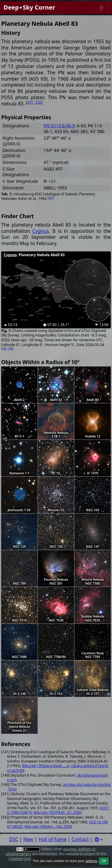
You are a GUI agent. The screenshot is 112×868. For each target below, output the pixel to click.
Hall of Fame (53, 839)
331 (30, 102)
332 (38, 102)
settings (91, 861)
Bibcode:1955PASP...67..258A (58, 812)
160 (10, 348)
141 (51, 198)
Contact (80, 839)
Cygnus (41, 231)
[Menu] (102, 8)
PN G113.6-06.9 (59, 126)
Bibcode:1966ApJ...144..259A (48, 827)
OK (104, 861)
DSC (14, 839)
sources (70, 849)
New (28, 839)
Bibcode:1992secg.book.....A (46, 766)
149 (4, 348)
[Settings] (99, 840)
